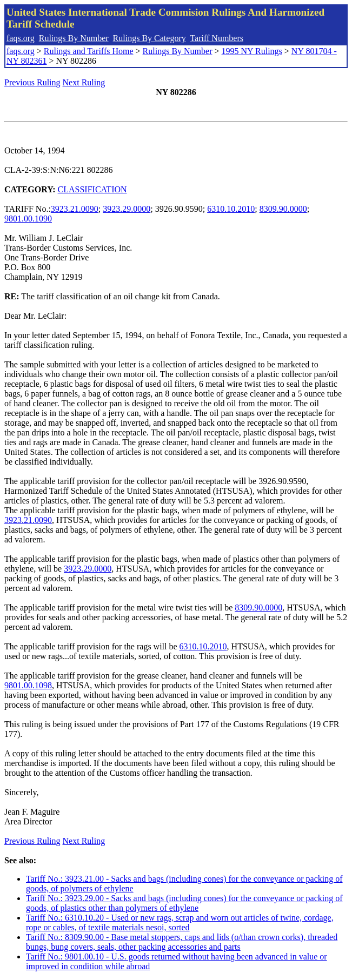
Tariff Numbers (217, 38)
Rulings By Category (150, 38)
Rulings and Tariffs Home (89, 51)
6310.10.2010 (231, 209)
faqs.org (21, 38)
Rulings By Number (74, 38)
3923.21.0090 (75, 209)
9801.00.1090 (28, 219)
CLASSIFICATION (92, 189)
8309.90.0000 (283, 209)
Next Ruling (84, 82)
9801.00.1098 (28, 685)
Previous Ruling (32, 82)
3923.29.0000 (127, 209)
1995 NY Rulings (252, 51)
